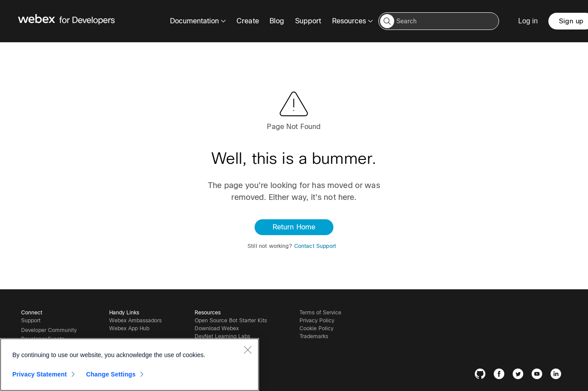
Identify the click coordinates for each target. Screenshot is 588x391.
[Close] (248, 350)
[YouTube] (539, 375)
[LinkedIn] (558, 375)
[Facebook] (501, 375)
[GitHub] (482, 375)
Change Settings (111, 374)
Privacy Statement (40, 374)
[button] (387, 21)
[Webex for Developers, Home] (67, 21)
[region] (129, 365)
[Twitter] (520, 375)
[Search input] (439, 21)
